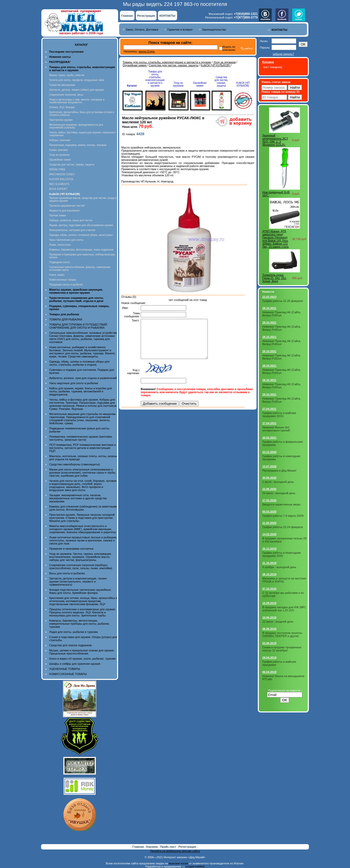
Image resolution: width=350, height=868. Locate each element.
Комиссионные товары (63, 280)
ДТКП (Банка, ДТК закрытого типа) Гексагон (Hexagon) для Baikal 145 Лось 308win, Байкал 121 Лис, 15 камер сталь (275, 239)
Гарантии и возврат (180, 30)
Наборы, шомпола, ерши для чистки (71, 220)
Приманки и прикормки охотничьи (71, 549)
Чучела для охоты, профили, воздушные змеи (77, 80)
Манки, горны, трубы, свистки (67, 75)
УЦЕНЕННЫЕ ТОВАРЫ (65, 669)
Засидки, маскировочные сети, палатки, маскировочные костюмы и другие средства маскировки (78, 498)
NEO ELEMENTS (59, 184)
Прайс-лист (168, 847)
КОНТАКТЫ (167, 16)
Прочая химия (58, 215)
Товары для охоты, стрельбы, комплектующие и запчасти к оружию (167, 62)
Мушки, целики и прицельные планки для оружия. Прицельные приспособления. (82, 652)
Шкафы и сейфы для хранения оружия (75, 664)
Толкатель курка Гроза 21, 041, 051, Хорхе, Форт (275, 278)
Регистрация (146, 16)
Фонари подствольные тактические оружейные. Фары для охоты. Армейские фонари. (81, 591)
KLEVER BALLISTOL (62, 179)
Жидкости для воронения (64, 211)
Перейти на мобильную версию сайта (175, 851)
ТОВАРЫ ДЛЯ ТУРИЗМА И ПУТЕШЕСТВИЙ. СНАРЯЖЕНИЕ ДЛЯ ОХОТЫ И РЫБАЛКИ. (79, 326)
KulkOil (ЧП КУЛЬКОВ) (216, 65)
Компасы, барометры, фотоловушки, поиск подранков (81, 250)
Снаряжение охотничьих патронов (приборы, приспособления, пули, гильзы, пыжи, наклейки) (81, 567)
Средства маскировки (62, 85)
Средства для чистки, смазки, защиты (72, 165)
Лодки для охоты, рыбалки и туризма (74, 632)
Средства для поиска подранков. (71, 645)
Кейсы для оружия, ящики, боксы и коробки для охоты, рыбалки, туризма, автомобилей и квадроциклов (81, 391)
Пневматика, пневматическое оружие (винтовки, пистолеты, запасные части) (81, 438)
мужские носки (178, 863)
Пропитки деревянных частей (67, 206)
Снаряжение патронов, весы (66, 95)
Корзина (152, 847)
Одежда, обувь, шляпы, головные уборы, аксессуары (81, 235)
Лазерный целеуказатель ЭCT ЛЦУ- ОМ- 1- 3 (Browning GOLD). (275, 140)
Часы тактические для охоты (66, 240)
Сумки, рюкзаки (59, 150)
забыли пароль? (283, 54)
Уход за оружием (59, 155)
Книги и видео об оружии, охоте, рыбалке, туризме (83, 659)
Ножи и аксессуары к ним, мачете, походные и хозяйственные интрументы (77, 101)
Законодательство (214, 30)
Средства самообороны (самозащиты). (75, 464)
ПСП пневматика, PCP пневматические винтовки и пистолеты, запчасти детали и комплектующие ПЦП (83, 448)
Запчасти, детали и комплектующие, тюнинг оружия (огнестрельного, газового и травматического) (78, 581)
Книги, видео (57, 275)
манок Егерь (147, 51)
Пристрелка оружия (61, 120)
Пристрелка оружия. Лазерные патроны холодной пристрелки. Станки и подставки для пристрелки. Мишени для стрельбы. (82, 518)
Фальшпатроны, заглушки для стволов (72, 230)
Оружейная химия (60, 160)
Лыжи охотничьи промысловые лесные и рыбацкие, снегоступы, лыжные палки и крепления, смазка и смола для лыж (83, 540)
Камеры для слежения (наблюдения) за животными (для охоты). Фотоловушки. (83, 508)
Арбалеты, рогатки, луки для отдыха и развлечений (83, 378)
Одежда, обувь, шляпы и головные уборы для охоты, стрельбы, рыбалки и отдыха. (79, 363)
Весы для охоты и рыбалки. (67, 573)
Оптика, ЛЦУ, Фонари (62, 107)
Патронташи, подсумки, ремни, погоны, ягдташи (78, 145)
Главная (127, 16)
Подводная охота (60, 262)
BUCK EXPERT (58, 189)
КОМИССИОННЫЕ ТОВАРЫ (68, 674)
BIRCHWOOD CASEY (62, 174)
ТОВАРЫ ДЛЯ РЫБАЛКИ (66, 319)
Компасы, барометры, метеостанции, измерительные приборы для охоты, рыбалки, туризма (80, 624)
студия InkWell (195, 866)
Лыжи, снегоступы (60, 245)
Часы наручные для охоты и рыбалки (74, 383)
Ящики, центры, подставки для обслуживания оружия (81, 225)
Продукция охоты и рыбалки (66, 285)
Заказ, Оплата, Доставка (142, 30)
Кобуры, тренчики (60, 140)
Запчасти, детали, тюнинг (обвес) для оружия (77, 90)
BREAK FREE (57, 169)
